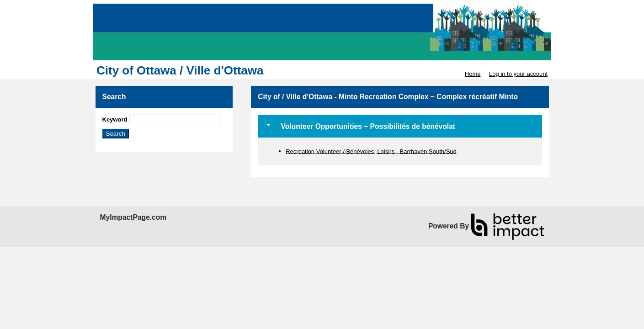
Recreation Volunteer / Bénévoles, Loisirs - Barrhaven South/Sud (371, 151)
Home (473, 74)
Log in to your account (518, 74)
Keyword (115, 119)
